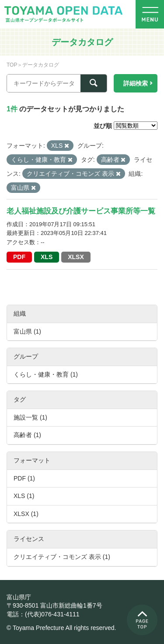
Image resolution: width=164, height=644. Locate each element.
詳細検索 (136, 83)
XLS (47, 257)
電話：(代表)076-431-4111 (43, 614)
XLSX (76, 257)
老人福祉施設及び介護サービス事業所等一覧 (81, 211)
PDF (19, 257)
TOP (12, 65)
